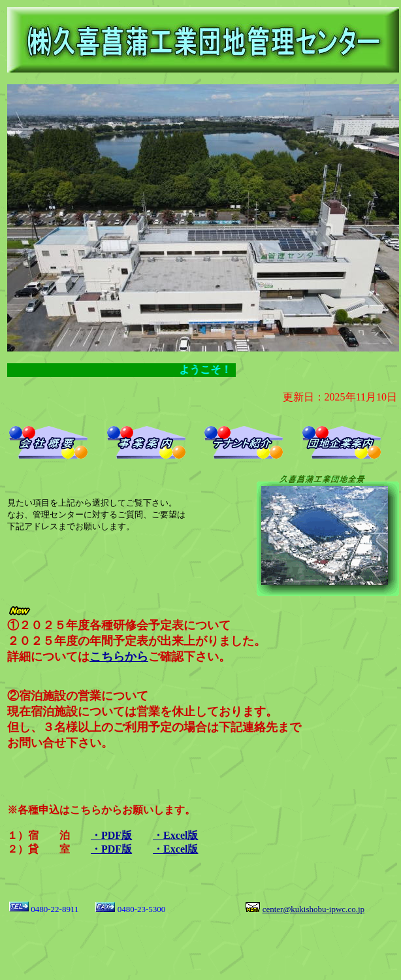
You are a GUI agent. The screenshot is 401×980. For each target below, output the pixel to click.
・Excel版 (175, 835)
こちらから (119, 657)
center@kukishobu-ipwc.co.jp (313, 909)
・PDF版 (111, 835)
